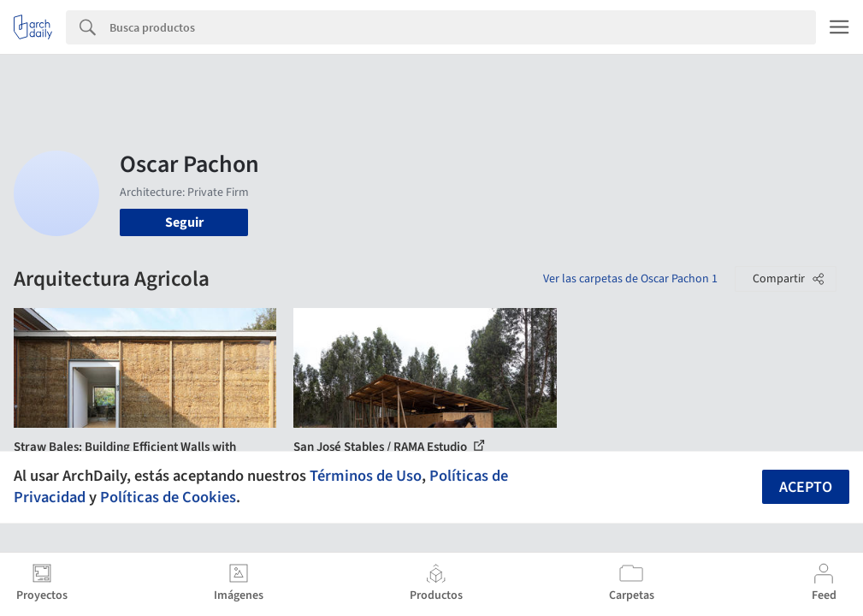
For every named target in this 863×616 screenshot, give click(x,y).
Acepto (806, 487)
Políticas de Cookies (168, 497)
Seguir (184, 222)
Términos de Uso (366, 476)
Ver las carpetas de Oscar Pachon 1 (630, 279)
